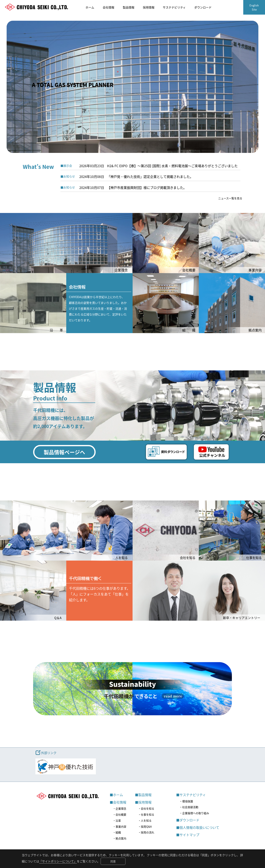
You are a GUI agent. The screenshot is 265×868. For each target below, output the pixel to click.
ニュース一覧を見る (230, 198)
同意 (113, 861)
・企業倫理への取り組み (194, 813)
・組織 (117, 832)
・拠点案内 (120, 838)
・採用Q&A (145, 826)
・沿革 (117, 820)
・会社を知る (146, 808)
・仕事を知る (146, 814)
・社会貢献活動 (189, 807)
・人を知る (145, 820)
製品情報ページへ (64, 452)
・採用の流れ (146, 832)
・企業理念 (120, 808)
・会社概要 (120, 814)
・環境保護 (186, 801)
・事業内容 (120, 826)
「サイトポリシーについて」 (58, 861)
